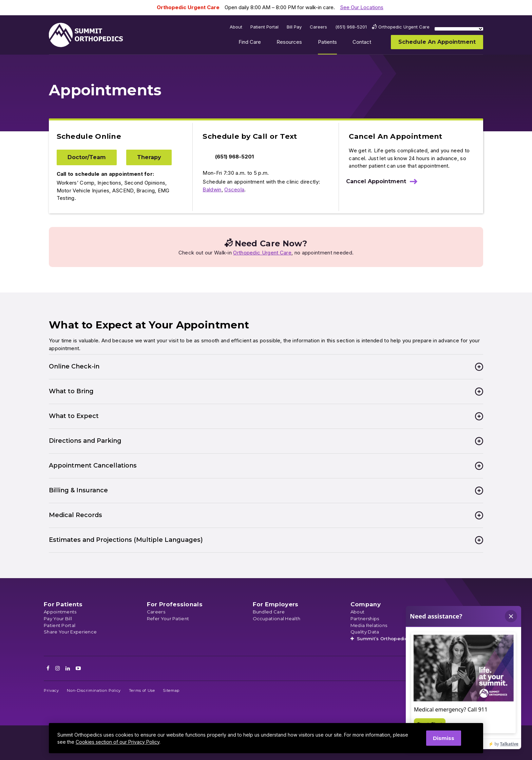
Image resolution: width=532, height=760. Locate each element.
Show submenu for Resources (307, 43)
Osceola (234, 189)
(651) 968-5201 (234, 157)
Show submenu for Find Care (266, 43)
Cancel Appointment (376, 181)
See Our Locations (362, 7)
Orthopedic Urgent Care (262, 253)
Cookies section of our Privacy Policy (118, 742)
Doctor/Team (87, 157)
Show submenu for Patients (342, 43)
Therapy (149, 157)
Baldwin (212, 189)
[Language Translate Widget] (459, 29)
